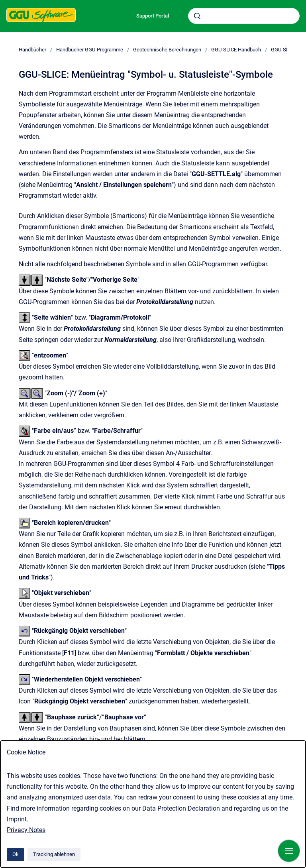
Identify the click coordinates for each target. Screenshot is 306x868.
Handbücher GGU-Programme (90, 50)
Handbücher (32, 50)
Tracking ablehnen (54, 854)
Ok (16, 854)
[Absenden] (197, 16)
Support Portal (153, 16)
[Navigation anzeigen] (289, 851)
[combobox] (244, 16)
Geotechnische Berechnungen (167, 50)
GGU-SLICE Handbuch (236, 50)
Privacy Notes (26, 830)
